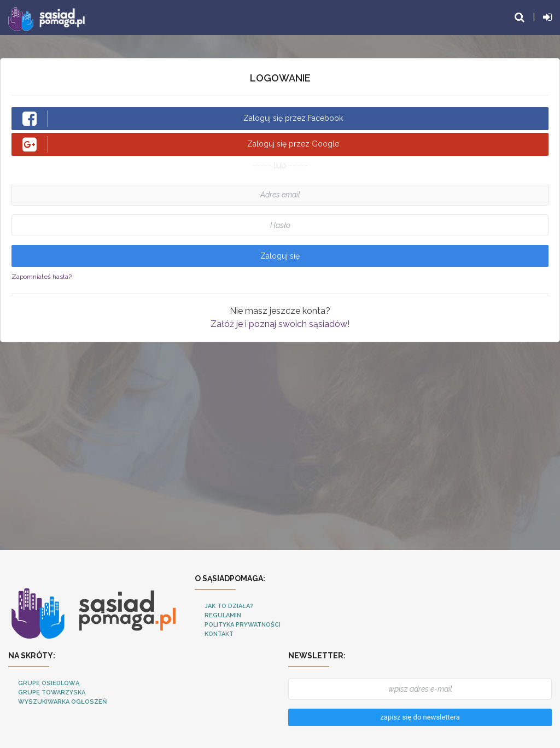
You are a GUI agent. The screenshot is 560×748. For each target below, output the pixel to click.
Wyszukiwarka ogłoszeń (62, 702)
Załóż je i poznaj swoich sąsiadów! (280, 324)
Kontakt (219, 634)
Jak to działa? (229, 606)
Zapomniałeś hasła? (42, 277)
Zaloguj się (280, 256)
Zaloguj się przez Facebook (183, 119)
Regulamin (223, 615)
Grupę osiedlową (49, 683)
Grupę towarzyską (52, 693)
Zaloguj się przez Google (181, 144)
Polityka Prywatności (243, 625)
